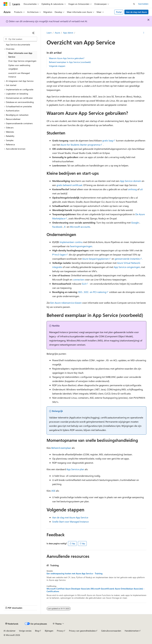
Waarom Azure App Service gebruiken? (67, 58)
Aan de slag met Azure (136, 12)
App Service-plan (75, 469)
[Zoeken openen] (134, 4)
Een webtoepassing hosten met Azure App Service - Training (75, 574)
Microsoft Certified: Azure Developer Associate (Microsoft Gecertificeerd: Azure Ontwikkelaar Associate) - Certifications (96, 590)
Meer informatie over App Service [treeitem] (20, 55)
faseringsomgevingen (81, 246)
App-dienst (68, 33)
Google (135, 223)
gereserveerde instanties (127, 259)
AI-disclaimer (9, 631)
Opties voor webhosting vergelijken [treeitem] (19, 67)
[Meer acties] (144, 33)
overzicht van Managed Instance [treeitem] (19, 75)
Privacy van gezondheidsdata (82, 631)
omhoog (132, 189)
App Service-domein (131, 181)
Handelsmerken (132, 631)
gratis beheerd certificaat (69, 185)
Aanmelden (143, 4)
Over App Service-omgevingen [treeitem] (22, 61)
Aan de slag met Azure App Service (70, 517)
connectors (79, 279)
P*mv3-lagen (59, 254)
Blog (37, 631)
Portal (119, 12)
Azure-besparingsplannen (95, 259)
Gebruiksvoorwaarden (111, 631)
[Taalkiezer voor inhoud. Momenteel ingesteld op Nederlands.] (12, 624)
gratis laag (108, 140)
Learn (49, 33)
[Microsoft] (5, 4)
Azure (57, 33)
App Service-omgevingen (127, 267)
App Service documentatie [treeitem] (18, 45)
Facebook (57, 227)
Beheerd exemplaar (61, 448)
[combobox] (20, 39)
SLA (84, 284)
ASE (53, 491)
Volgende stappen (57, 66)
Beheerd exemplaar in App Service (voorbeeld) (70, 62)
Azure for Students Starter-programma (80, 145)
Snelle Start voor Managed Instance (70, 522)
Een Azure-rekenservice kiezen (66, 303)
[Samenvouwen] (33, 33)
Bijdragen (49, 631)
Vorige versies (25, 631)
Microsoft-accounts (80, 227)
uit (141, 189)
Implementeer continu (71, 242)
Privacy (60, 631)
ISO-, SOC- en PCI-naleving (92, 292)
